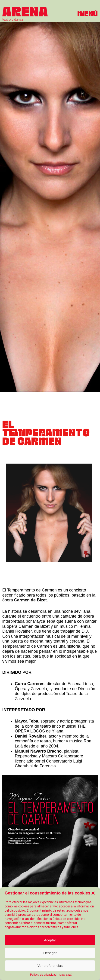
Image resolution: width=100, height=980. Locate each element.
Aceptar (50, 940)
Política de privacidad (43, 975)
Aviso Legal (66, 975)
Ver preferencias (50, 966)
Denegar (50, 953)
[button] (93, 893)
